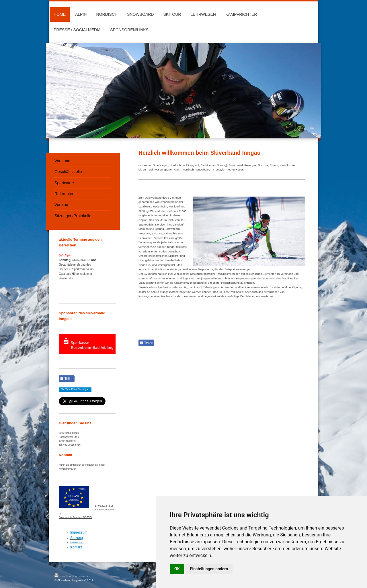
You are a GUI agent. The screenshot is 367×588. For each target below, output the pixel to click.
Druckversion (66, 576)
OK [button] (177, 569)
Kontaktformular (67, 469)
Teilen (146, 343)
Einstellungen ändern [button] (209, 569)
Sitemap (84, 576)
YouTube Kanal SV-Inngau (75, 389)
